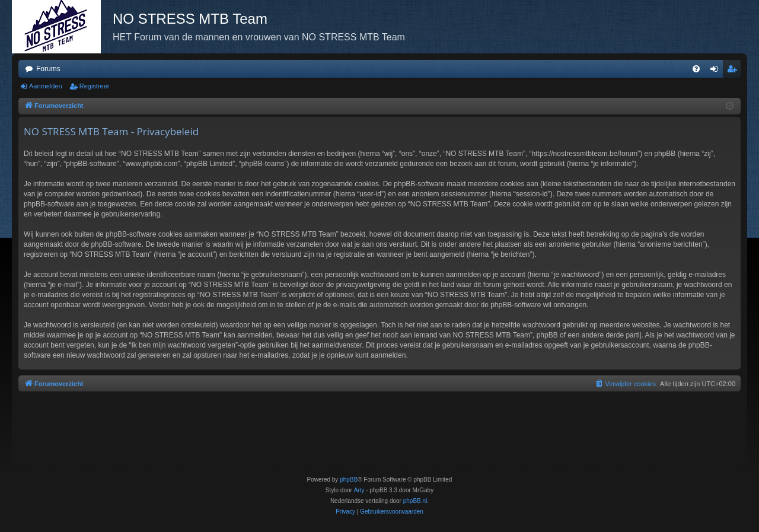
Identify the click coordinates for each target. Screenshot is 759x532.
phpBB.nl (415, 501)
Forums (48, 69)
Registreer (95, 86)
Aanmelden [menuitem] (717, 71)
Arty (359, 490)
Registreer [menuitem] (734, 71)
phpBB (349, 480)
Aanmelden (46, 86)
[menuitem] (696, 69)
